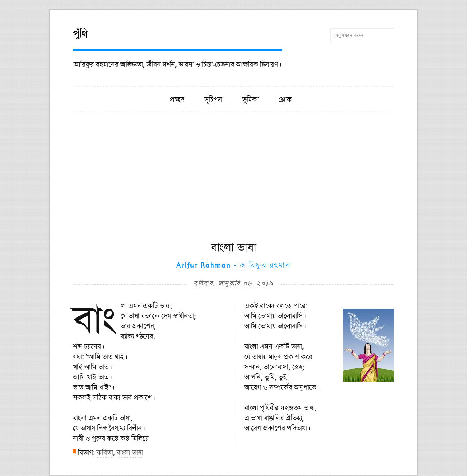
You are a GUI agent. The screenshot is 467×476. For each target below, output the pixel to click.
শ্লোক (285, 99)
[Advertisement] (233, 184)
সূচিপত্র (213, 99)
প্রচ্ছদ (177, 99)
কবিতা (105, 452)
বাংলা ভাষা (130, 452)
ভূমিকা (250, 99)
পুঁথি (80, 34)
